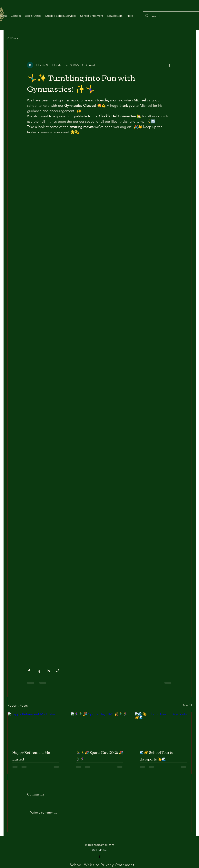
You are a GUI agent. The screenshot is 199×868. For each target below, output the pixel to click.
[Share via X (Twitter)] (39, 671)
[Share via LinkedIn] (48, 671)
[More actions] (170, 65)
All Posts (13, 38)
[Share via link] (58, 671)
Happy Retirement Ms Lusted (31, 756)
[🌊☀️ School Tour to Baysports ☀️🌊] (163, 728)
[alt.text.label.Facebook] (100, 857)
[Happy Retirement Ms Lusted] (36, 728)
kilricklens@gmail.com (100, 845)
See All (187, 705)
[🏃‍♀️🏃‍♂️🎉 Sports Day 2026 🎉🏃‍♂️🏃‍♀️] (99, 728)
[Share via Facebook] (29, 671)
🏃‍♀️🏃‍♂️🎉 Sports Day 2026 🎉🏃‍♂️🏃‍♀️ (99, 756)
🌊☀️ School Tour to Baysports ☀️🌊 (156, 756)
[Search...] (172, 16)
